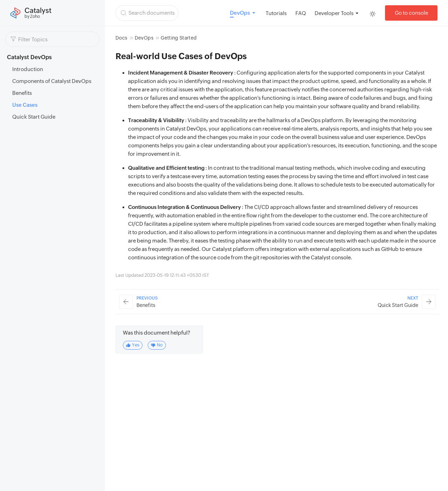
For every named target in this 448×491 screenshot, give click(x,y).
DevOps (144, 38)
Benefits (22, 93)
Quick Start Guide (34, 117)
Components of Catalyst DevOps (52, 81)
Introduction (28, 69)
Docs (121, 38)
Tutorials (276, 13)
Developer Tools (334, 13)
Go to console (411, 13)
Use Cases (25, 105)
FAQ (301, 13)
